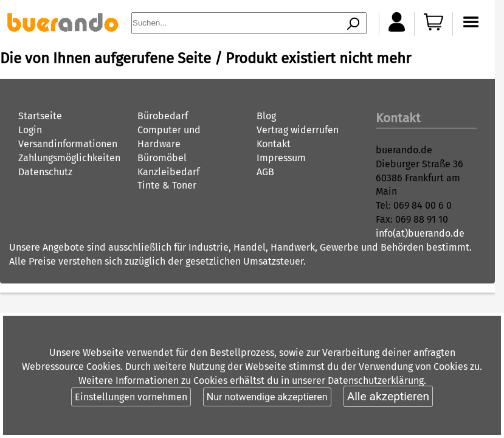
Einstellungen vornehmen (131, 397)
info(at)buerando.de (420, 233)
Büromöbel (162, 158)
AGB (265, 172)
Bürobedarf (163, 116)
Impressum (281, 158)
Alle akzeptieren (388, 396)
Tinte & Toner (167, 185)
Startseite (40, 116)
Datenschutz (45, 172)
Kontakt (274, 144)
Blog (266, 116)
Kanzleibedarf (168, 172)
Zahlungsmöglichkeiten (69, 158)
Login (30, 130)
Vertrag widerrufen (298, 130)
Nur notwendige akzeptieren (267, 397)
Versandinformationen (68, 144)
